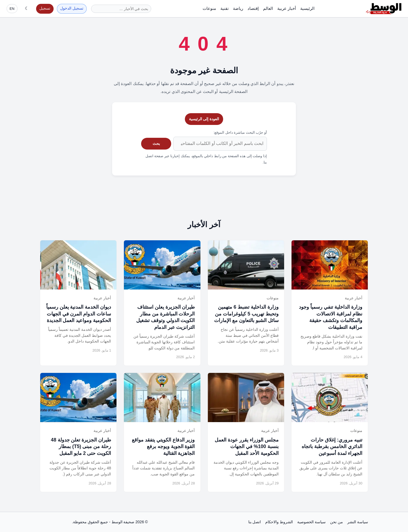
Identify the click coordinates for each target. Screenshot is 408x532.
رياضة (238, 8)
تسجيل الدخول (72, 8)
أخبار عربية (287, 8)
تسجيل (45, 8)
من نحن (336, 522)
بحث (156, 144)
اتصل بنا (255, 522)
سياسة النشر (358, 522)
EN (12, 9)
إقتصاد (253, 8)
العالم (268, 8)
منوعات (209, 8)
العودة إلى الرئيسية (204, 119)
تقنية (225, 8)
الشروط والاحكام (279, 522)
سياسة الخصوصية (311, 522)
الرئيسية (307, 8)
